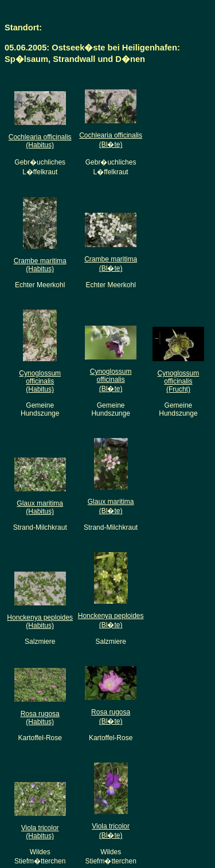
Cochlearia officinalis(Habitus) (40, 141)
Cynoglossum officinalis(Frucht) (179, 381)
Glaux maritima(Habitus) (40, 507)
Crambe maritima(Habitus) (40, 265)
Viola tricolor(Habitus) (40, 832)
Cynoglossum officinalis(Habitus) (40, 381)
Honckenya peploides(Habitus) (40, 621)
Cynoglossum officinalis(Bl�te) (111, 380)
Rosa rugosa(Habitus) (40, 718)
